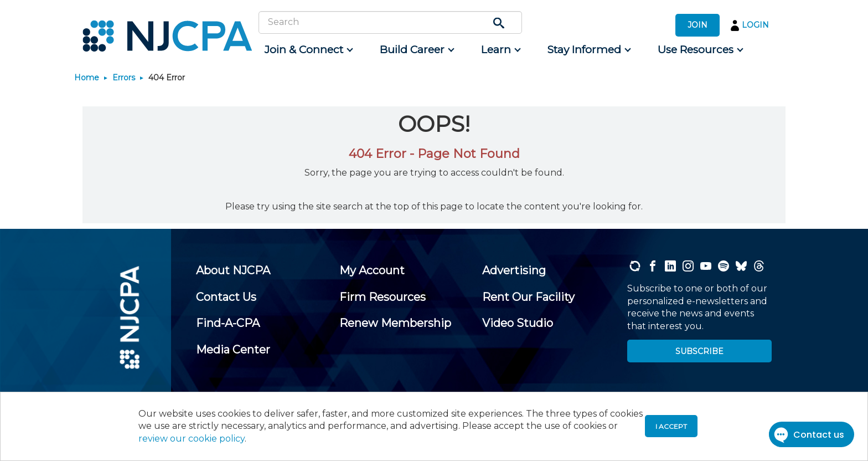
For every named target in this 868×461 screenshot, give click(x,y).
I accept (671, 426)
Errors (124, 78)
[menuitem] (308, 50)
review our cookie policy (192, 439)
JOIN (697, 25)
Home (87, 78)
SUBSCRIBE (699, 351)
